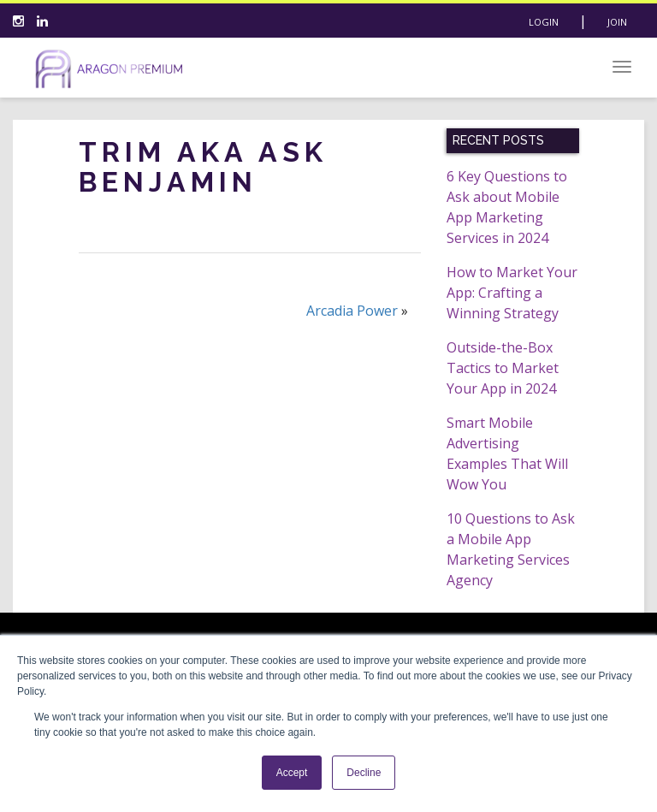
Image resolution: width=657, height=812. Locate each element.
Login (544, 22)
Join (617, 22)
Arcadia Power (352, 311)
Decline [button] (364, 773)
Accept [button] (292, 773)
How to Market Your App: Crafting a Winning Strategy (512, 293)
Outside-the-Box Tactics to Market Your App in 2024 (503, 368)
